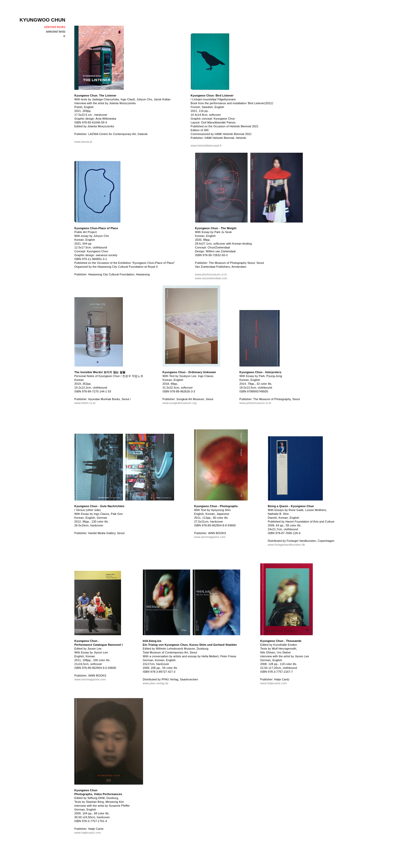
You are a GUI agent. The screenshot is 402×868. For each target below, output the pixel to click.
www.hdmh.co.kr (85, 403)
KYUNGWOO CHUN (42, 20)
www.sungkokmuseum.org (180, 403)
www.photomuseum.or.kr (211, 274)
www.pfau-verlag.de (156, 683)
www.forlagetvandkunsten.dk (287, 545)
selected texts (56, 32)
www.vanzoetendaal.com (211, 278)
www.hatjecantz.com (274, 683)
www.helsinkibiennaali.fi (206, 146)
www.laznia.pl (83, 142)
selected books (55, 27)
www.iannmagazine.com (210, 537)
